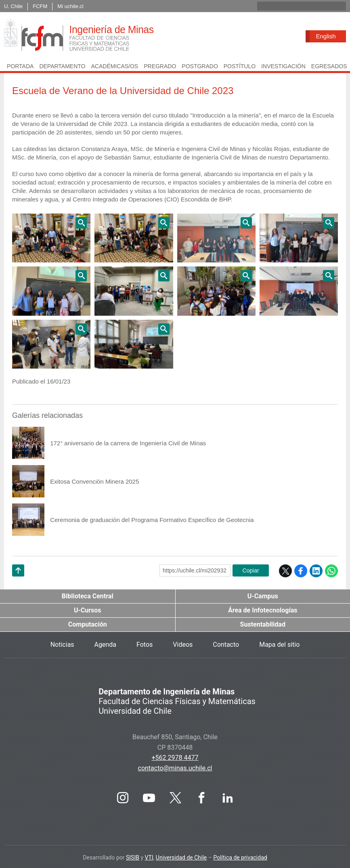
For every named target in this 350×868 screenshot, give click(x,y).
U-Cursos (88, 610)
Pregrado (160, 66)
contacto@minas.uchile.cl (175, 768)
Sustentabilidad (263, 624)
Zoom (51, 238)
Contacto (226, 645)
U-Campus (263, 596)
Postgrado (200, 66)
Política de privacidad (240, 858)
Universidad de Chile (181, 858)
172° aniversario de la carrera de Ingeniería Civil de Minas (128, 443)
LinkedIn (316, 571)
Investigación (283, 66)
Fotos (145, 645)
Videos (183, 645)
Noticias (62, 645)
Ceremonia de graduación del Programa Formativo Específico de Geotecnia (152, 520)
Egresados (329, 66)
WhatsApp (331, 571)
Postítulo (240, 66)
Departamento (62, 66)
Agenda (105, 645)
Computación (88, 624)
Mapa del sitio (279, 645)
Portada (20, 66)
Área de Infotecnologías (263, 610)
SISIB (133, 858)
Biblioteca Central (88, 596)
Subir (18, 581)
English (326, 36)
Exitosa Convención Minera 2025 (94, 481)
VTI (149, 858)
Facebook (301, 571)
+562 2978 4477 (175, 758)
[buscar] (292, 6)
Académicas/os (114, 66)
